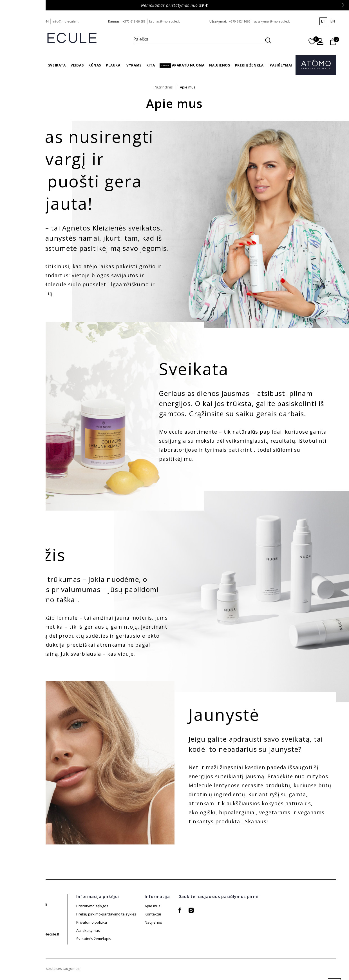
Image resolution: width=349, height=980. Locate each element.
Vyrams (134, 65)
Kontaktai (153, 914)
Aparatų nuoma (182, 65)
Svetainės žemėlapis (94, 930)
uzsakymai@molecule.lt (272, 21)
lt (323, 21)
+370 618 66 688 (134, 21)
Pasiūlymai (281, 65)
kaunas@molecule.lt (165, 21)
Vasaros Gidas (29, 65)
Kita (151, 65)
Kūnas (95, 65)
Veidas (77, 65)
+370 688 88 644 (37, 21)
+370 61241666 (240, 21)
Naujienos (220, 65)
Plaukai (114, 65)
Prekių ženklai (250, 65)
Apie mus (188, 87)
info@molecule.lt (65, 21)
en (333, 21)
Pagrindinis (163, 87)
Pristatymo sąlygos (92, 906)
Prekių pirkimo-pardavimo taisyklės (106, 914)
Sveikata (57, 65)
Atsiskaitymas (88, 939)
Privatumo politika (92, 922)
